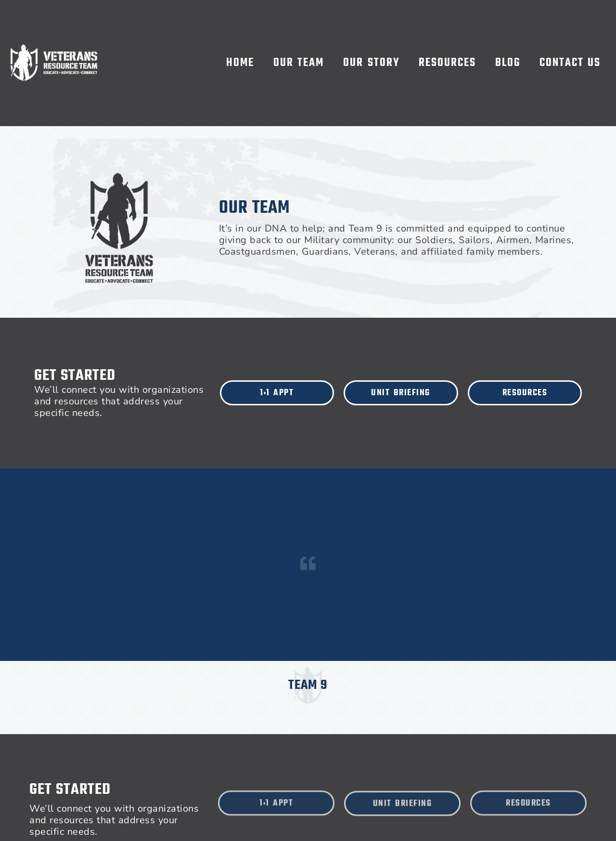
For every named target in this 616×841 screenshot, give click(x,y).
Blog (508, 63)
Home (240, 63)
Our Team (299, 63)
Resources (447, 63)
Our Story (371, 63)
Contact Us (570, 63)
